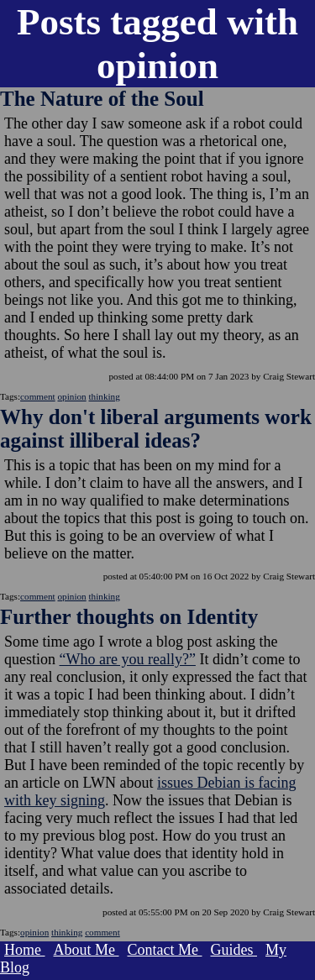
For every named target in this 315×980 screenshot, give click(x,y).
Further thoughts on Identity (129, 617)
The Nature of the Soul (102, 99)
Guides (234, 950)
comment (38, 396)
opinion (72, 396)
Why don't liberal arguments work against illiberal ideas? (156, 429)
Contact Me (165, 950)
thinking (105, 396)
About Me (87, 950)
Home (25, 950)
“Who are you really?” (128, 659)
